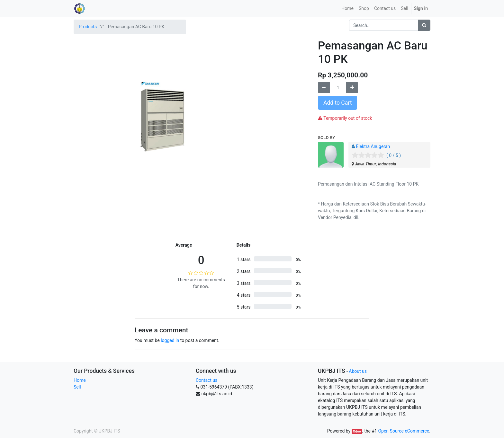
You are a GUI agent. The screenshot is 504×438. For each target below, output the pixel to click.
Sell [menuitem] (405, 8)
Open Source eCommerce (404, 431)
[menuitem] (347, 9)
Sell (77, 387)
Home (80, 380)
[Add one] (352, 88)
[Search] (424, 25)
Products (88, 27)
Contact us (207, 380)
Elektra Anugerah (373, 146)
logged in (170, 340)
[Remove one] (324, 88)
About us (358, 371)
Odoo (357, 431)
